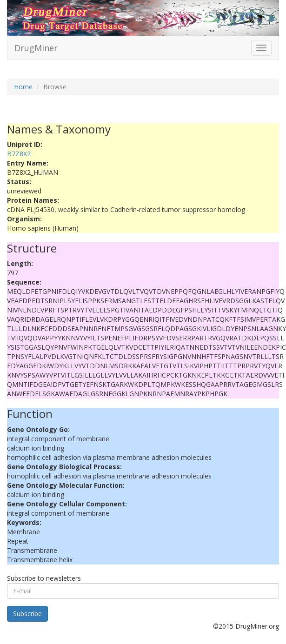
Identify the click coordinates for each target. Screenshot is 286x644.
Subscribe (27, 614)
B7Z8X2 (19, 154)
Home (23, 87)
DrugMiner (36, 48)
